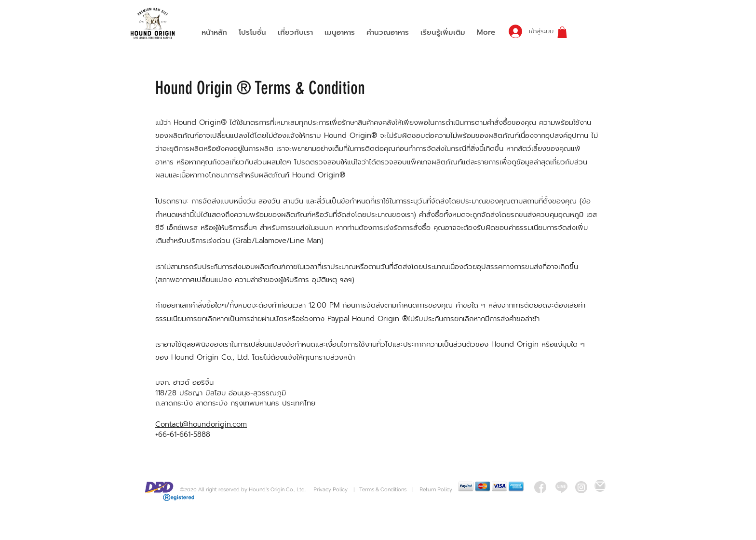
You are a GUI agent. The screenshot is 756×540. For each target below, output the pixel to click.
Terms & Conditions (383, 490)
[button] (562, 32)
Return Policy (436, 490)
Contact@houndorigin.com (201, 424)
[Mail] (600, 486)
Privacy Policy (331, 490)
